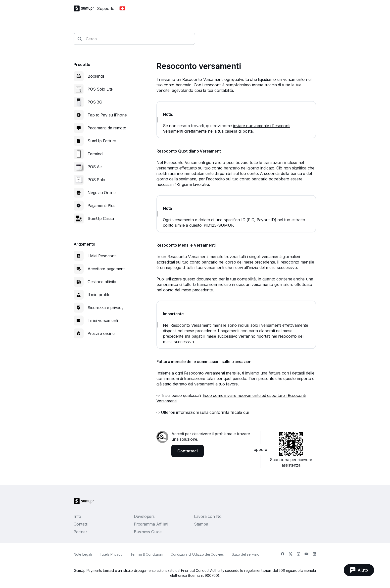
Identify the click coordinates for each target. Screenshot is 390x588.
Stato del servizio (246, 554)
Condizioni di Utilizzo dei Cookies (197, 554)
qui (246, 412)
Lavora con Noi (208, 516)
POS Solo (96, 180)
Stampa (201, 524)
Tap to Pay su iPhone (107, 115)
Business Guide (148, 532)
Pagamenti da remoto (107, 128)
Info (77, 516)
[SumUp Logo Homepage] (85, 8)
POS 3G (95, 102)
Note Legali (83, 554)
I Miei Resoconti (102, 256)
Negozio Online (102, 193)
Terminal (95, 154)
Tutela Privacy (111, 554)
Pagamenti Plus (101, 206)
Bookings (96, 76)
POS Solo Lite (100, 89)
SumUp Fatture (102, 141)
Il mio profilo (99, 295)
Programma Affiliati (151, 524)
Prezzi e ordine (101, 333)
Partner (80, 532)
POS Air (95, 167)
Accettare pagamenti (106, 269)
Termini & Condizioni (147, 554)
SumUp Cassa (101, 218)
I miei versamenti (103, 321)
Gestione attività (102, 282)
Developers (144, 516)
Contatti (81, 524)
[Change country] (122, 8)
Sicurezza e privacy (106, 308)
